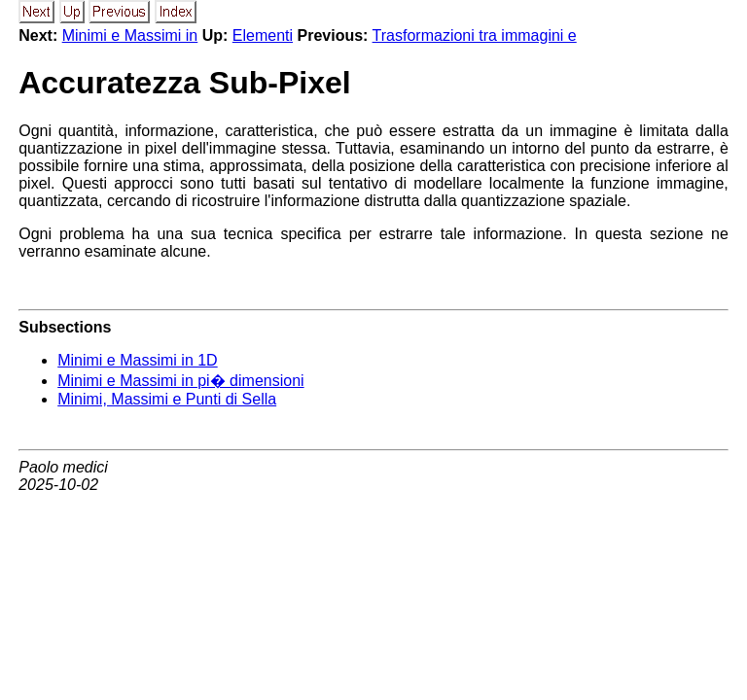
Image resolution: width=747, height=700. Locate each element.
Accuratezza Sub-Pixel (184, 83)
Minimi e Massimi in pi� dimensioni (180, 381)
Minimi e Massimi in (130, 35)
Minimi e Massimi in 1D (137, 360)
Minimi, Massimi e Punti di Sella (167, 399)
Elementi (263, 35)
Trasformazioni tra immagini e (475, 35)
